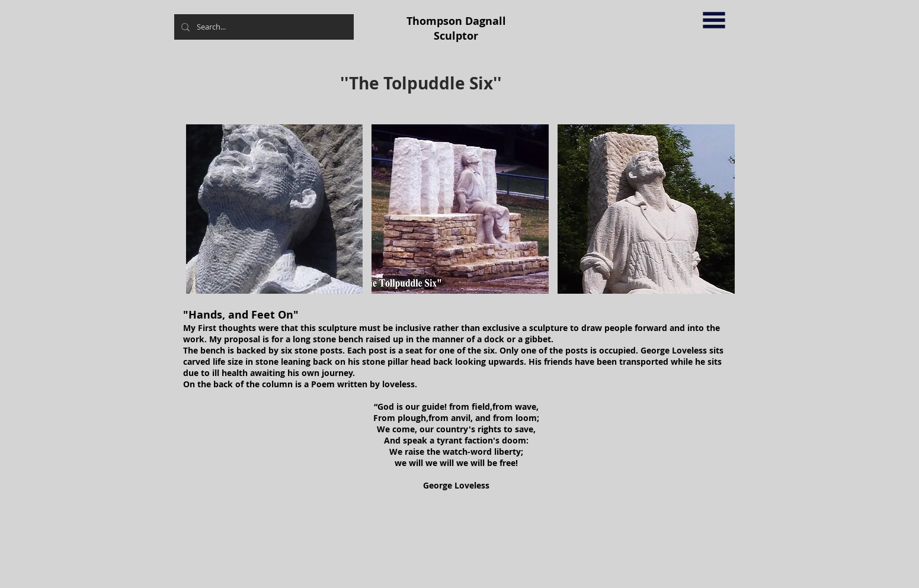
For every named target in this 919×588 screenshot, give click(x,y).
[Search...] (263, 27)
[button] (714, 20)
